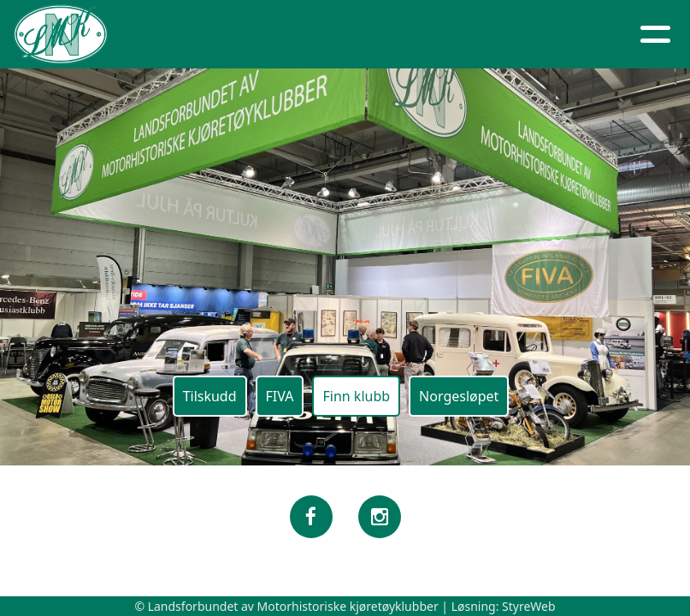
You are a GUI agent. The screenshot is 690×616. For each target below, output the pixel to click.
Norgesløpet (459, 396)
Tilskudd (210, 396)
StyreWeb (529, 606)
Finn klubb (356, 396)
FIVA (280, 396)
